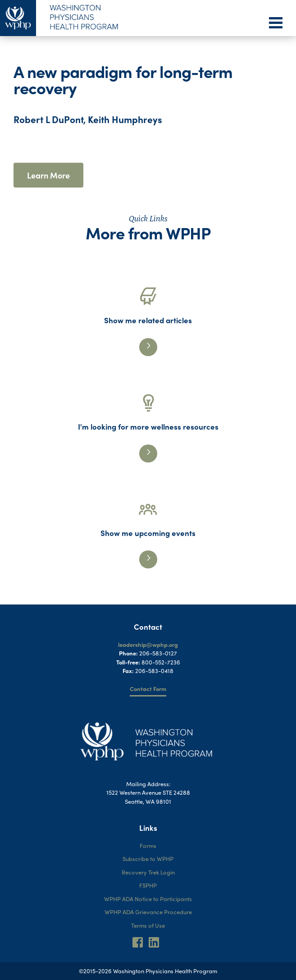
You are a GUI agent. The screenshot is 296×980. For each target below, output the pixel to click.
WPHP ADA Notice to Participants (148, 899)
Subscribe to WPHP (148, 859)
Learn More (48, 175)
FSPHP (148, 885)
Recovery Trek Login (148, 872)
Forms (148, 845)
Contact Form (148, 689)
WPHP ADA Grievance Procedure (148, 912)
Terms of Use (148, 925)
